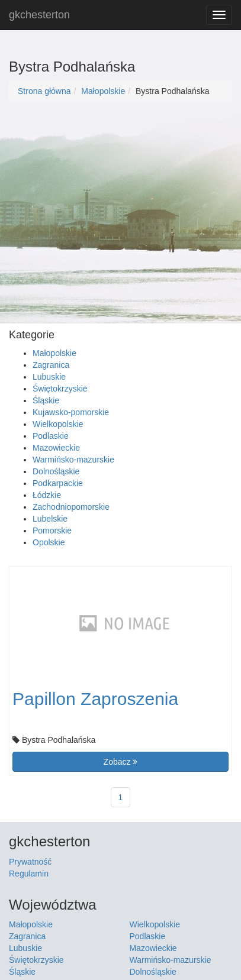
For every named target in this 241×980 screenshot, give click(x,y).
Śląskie (46, 400)
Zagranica (51, 365)
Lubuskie (49, 377)
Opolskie (49, 542)
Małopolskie (103, 91)
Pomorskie (52, 531)
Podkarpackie (58, 483)
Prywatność (30, 862)
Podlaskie (51, 436)
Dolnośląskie (56, 471)
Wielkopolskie (58, 424)
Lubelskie (50, 519)
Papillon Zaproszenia (95, 699)
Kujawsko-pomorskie (71, 412)
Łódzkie (47, 495)
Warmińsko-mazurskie (73, 460)
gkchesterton (39, 15)
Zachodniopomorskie (71, 507)
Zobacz (121, 762)
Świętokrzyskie (60, 389)
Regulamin (29, 874)
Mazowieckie (56, 448)
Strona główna (44, 91)
